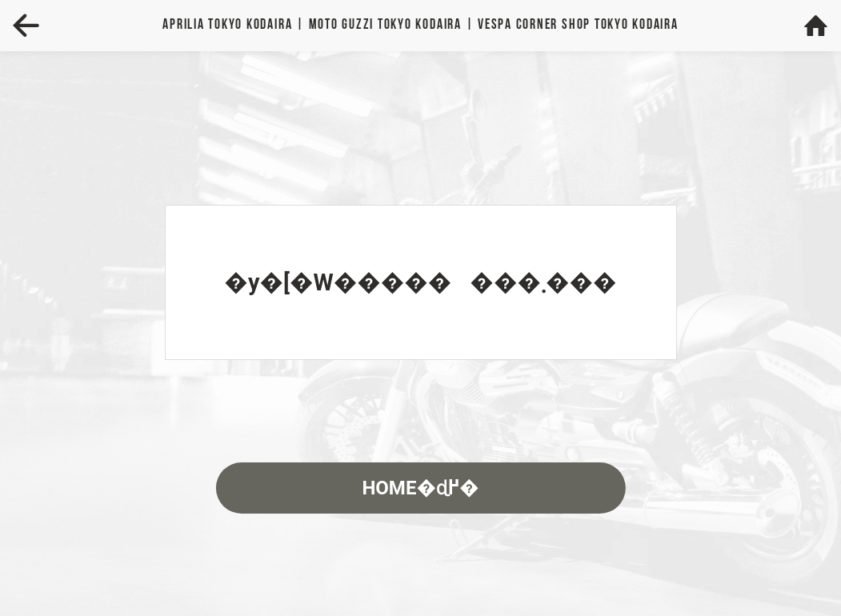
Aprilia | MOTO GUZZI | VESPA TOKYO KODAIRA (420, 25)
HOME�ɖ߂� (420, 488)
